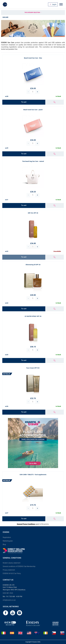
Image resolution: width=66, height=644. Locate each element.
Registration (7, 537)
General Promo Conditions (26, 524)
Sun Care (5, 17)
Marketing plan (8, 541)
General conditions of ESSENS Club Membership (19, 566)
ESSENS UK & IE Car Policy (12, 573)
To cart (24, 102)
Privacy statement (9, 570)
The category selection (33, 12)
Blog (4, 544)
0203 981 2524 (8, 593)
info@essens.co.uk (9, 600)
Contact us (8, 580)
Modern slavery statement (12, 563)
